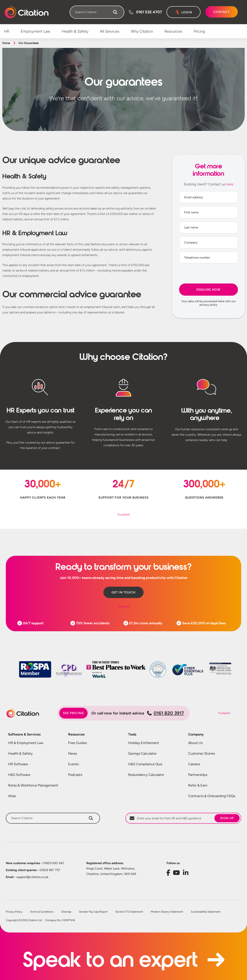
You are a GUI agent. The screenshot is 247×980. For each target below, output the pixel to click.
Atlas (12, 796)
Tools (132, 734)
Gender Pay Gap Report (93, 912)
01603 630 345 (35, 863)
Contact (222, 12)
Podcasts (75, 775)
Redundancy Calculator (146, 775)
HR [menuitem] (6, 31)
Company (196, 734)
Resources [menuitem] (173, 31)
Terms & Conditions (42, 912)
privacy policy (209, 305)
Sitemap (66, 912)
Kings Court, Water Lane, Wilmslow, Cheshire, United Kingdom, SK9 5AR (111, 871)
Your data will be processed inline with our (209, 303)
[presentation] (209, 274)
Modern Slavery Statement (167, 912)
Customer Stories (202, 753)
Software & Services (24, 734)
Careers (194, 764)
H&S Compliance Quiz (145, 764)
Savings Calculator (142, 753)
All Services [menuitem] (110, 31)
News (73, 753)
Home (6, 43)
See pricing (73, 713)
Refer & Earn (198, 785)
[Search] (115, 12)
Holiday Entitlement (144, 743)
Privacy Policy (14, 912)
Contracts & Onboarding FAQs (212, 796)
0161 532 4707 (149, 12)
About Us (195, 743)
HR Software (18, 764)
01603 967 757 (33, 870)
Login (187, 12)
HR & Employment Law (26, 743)
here (230, 184)
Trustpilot (123, 515)
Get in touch (123, 592)
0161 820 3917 (165, 713)
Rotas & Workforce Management (33, 785)
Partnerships (198, 775)
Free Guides (77, 743)
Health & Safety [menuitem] (75, 31)
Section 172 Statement (129, 912)
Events (73, 764)
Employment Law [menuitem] (35, 31)
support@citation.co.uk (27, 877)
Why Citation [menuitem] (142, 31)
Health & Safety (20, 753)
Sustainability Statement (206, 912)
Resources (76, 734)
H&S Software (19, 775)
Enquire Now (209, 290)
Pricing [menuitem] (199, 31)
